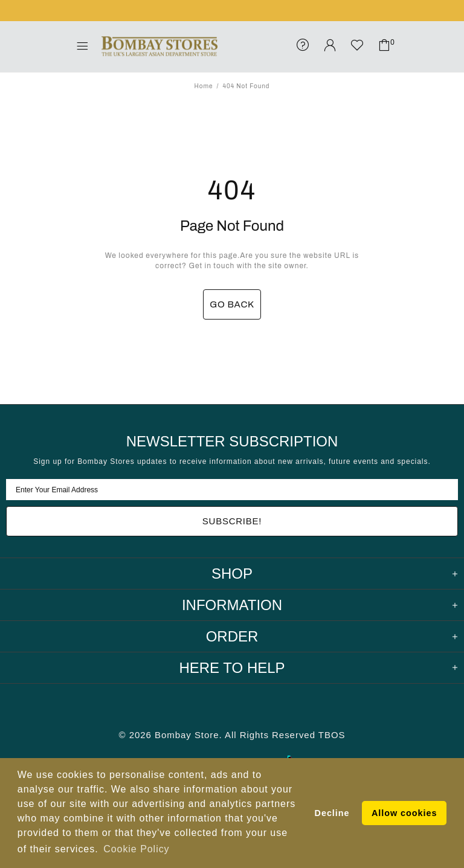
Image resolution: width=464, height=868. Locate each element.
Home (204, 86)
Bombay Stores (159, 47)
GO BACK (232, 304)
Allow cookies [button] (404, 813)
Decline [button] (332, 813)
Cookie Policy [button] (136, 849)
